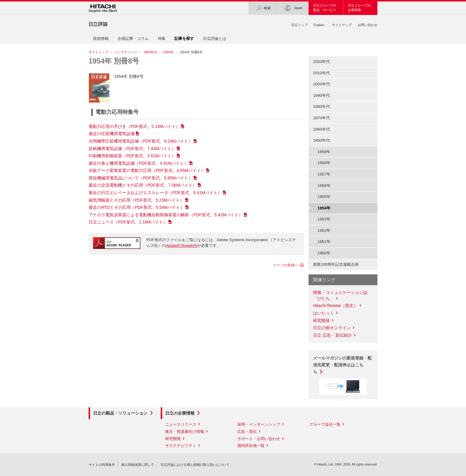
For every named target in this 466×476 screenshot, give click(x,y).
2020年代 (321, 62)
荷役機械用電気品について (141, 178)
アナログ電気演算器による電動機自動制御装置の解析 (166, 215)
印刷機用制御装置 (132, 156)
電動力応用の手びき (134, 126)
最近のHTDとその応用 (136, 207)
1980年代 (321, 106)
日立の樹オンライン (332, 328)
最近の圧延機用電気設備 (112, 134)
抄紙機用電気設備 (132, 149)
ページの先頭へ (286, 265)
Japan (294, 8)
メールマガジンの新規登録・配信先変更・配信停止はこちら (342, 365)
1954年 (168, 52)
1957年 (324, 174)
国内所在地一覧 (251, 446)
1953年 (324, 219)
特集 (162, 38)
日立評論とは (215, 38)
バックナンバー (126, 52)
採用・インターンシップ (259, 424)
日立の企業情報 (180, 413)
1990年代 (321, 95)
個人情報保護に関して (138, 465)
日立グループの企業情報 (359, 8)
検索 (263, 8)
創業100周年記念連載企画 (336, 264)
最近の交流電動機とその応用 (143, 185)
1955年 (324, 197)
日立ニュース (128, 222)
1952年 (324, 231)
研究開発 (321, 321)
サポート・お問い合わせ (259, 439)
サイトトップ (98, 52)
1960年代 (321, 129)
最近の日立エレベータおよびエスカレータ (155, 193)
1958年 (324, 163)
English (319, 25)
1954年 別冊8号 (114, 61)
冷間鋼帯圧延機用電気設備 (141, 141)
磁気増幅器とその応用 (136, 200)
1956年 (324, 186)
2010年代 (321, 73)
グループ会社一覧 (325, 424)
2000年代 (321, 84)
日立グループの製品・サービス (325, 8)
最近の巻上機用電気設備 (138, 163)
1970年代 (321, 118)
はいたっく (324, 313)
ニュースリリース (181, 424)
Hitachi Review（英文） (335, 306)
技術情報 (101, 38)
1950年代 (150, 52)
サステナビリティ (181, 446)
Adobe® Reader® (182, 245)
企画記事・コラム (133, 38)
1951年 (324, 242)
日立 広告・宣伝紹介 (333, 335)
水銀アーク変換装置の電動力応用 (147, 170)
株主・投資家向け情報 (185, 432)
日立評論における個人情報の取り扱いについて (195, 465)
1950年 (324, 253)
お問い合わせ (368, 25)
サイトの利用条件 (102, 465)
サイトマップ (342, 25)
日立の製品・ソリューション (120, 413)
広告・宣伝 (247, 432)
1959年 (324, 152)
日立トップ (299, 25)
